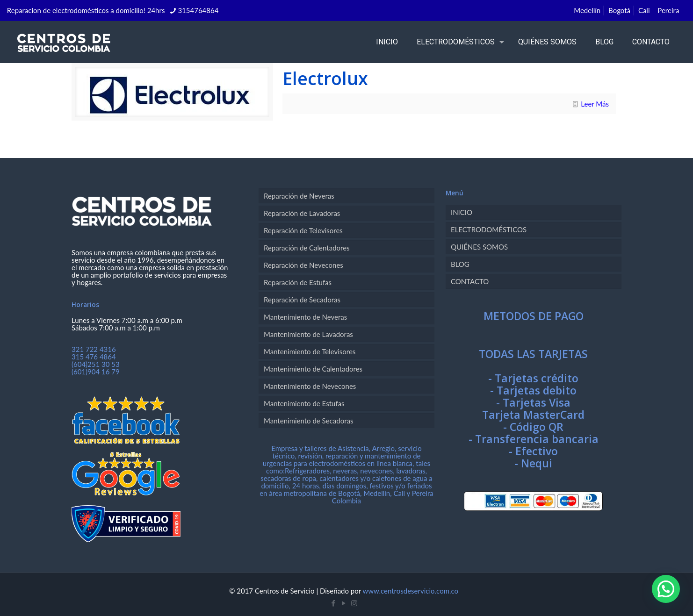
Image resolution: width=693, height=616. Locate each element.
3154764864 (198, 10)
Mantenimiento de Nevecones (310, 386)
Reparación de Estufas (298, 282)
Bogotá (619, 10)
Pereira (668, 10)
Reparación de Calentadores (307, 248)
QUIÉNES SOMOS (479, 247)
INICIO (462, 212)
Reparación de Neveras (299, 196)
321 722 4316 (94, 349)
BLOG (460, 264)
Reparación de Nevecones (303, 265)
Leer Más (595, 104)
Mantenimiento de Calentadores (313, 369)
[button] (666, 589)
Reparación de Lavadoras (302, 213)
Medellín (587, 10)
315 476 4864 (94, 357)
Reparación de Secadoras (302, 300)
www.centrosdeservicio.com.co (410, 591)
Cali (644, 10)
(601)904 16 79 (96, 372)
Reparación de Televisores (303, 230)
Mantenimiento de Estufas (304, 403)
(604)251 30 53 (96, 364)
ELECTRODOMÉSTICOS (489, 229)
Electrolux (325, 78)
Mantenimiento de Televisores (310, 351)
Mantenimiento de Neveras (305, 317)
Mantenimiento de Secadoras (308, 421)
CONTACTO (470, 281)
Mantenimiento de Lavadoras (308, 334)
